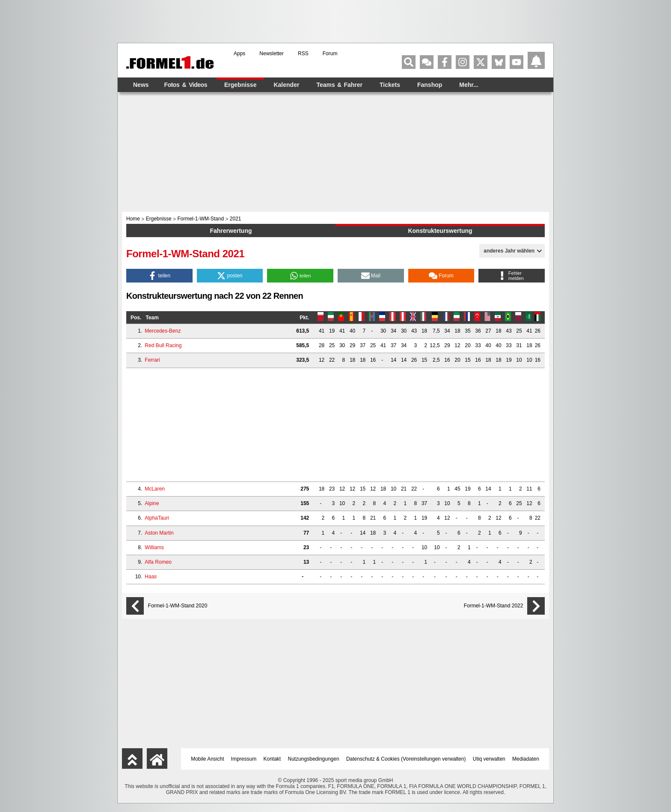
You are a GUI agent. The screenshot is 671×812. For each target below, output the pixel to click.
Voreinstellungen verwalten (433, 759)
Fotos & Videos (186, 85)
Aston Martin (159, 533)
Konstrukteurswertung (440, 231)
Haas (151, 577)
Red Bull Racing (163, 345)
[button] (159, 276)
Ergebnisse (240, 85)
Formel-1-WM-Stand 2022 (494, 606)
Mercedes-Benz (163, 331)
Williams (154, 547)
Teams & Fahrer (339, 85)
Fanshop (430, 85)
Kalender (286, 85)
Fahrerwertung (231, 231)
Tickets (390, 85)
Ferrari (152, 360)
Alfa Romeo (158, 562)
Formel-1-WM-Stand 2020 (178, 606)
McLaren (155, 489)
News (141, 85)
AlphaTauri (157, 518)
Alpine (152, 503)
